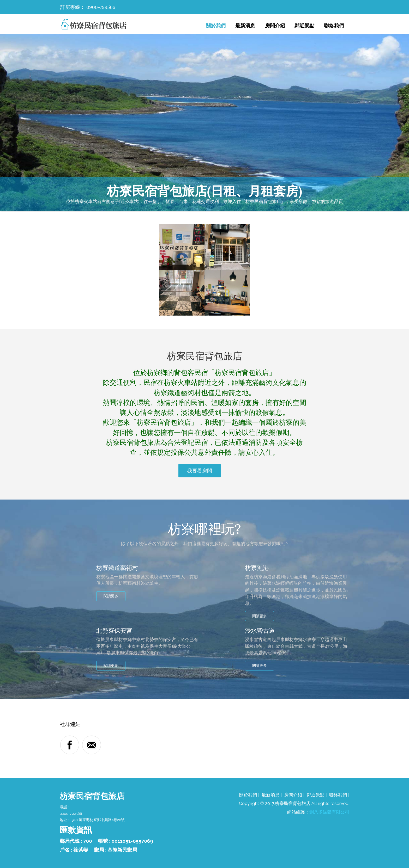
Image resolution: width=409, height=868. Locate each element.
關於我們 (216, 26)
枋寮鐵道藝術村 (118, 568)
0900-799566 (101, 7)
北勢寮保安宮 (115, 631)
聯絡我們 (334, 26)
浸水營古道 (261, 631)
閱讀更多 (112, 596)
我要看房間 (200, 471)
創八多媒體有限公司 (329, 812)
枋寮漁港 (257, 568)
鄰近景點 (304, 26)
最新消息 (245, 26)
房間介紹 (275, 26)
